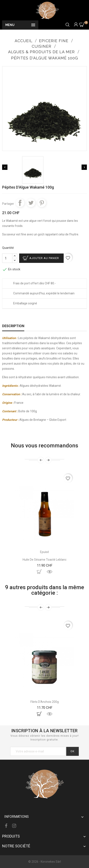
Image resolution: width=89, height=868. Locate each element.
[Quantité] (7, 258)
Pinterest (42, 203)
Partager (20, 203)
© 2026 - (34, 862)
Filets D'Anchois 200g (45, 702)
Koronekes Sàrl (51, 862)
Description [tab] (13, 326)
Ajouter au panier (44, 258)
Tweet (31, 203)
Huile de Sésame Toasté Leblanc (44, 560)
